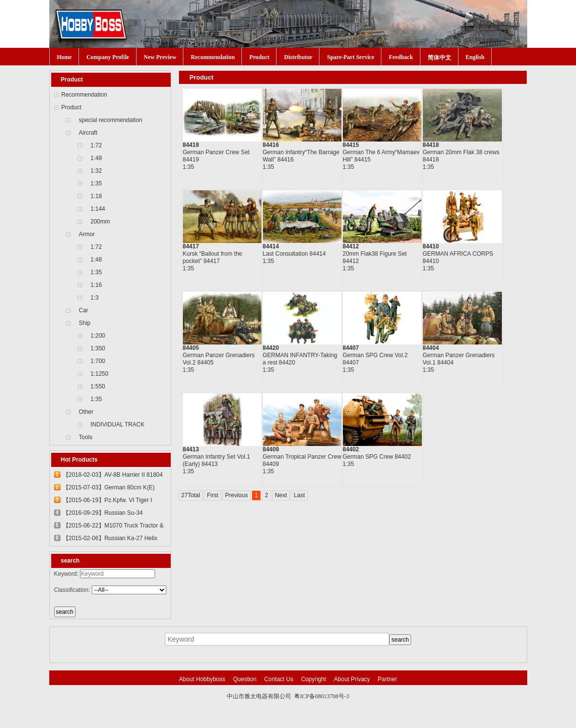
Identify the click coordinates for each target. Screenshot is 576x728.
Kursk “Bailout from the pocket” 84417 (213, 257)
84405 (191, 348)
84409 (271, 449)
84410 (431, 246)
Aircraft (88, 133)
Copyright (313, 679)
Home (65, 57)
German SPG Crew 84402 (377, 457)
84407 (351, 348)
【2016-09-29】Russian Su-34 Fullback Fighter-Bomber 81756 (104, 514)
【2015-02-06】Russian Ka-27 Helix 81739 (110, 540)
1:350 (98, 348)
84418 (431, 145)
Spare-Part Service (350, 57)
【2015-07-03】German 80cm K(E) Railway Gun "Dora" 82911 (109, 489)
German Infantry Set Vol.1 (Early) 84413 (217, 460)
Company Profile (108, 57)
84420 (271, 348)
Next (281, 495)
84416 (271, 145)
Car (84, 310)
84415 (351, 145)
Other (86, 412)
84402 (351, 449)
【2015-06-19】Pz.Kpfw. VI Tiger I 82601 (108, 502)
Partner (387, 679)
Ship (85, 323)
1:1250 (100, 374)
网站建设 (309, 706)
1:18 (96, 196)
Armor (87, 234)
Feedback (401, 57)
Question (245, 679)
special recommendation (111, 120)
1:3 (95, 298)
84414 (271, 246)
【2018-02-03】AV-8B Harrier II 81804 (113, 475)
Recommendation (213, 57)
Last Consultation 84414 (294, 254)
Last (299, 495)
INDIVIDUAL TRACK (118, 425)
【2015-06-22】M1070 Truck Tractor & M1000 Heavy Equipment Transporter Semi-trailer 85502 (113, 527)
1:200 (98, 336)
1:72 (96, 145)
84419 (191, 145)
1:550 (98, 386)
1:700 (98, 361)
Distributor (298, 57)
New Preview (160, 57)
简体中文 (439, 58)
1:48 (96, 158)
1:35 (96, 183)
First (212, 495)
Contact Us (279, 679)
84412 (351, 246)
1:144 (98, 209)
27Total (191, 495)
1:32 (96, 171)
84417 (191, 246)
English (475, 57)
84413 (191, 449)
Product (259, 57)
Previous (237, 495)
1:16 (96, 285)
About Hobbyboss (202, 679)
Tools (86, 437)
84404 (431, 348)
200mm (100, 222)
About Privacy (352, 679)
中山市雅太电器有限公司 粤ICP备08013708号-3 (288, 696)
